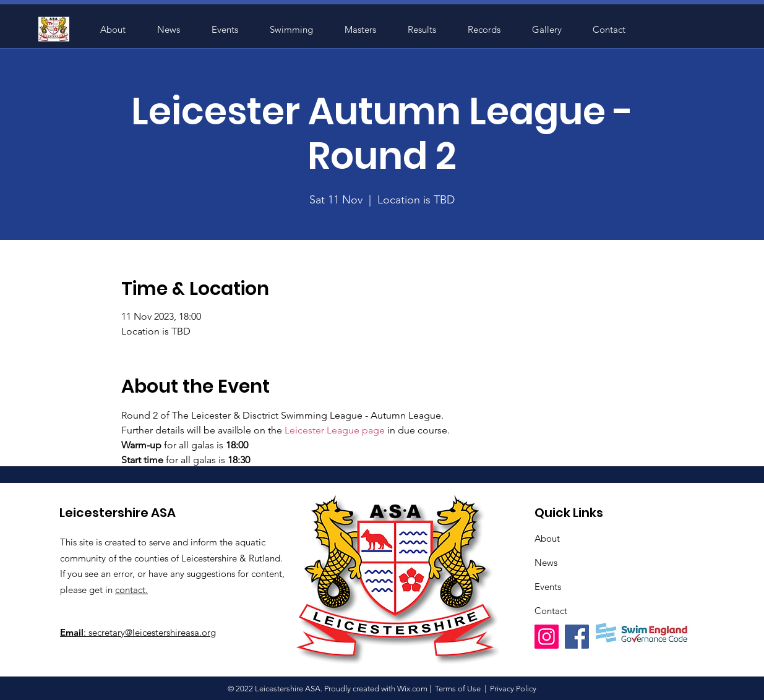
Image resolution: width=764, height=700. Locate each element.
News (546, 562)
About (547, 538)
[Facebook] (577, 637)
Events (548, 587)
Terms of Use (458, 689)
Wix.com (412, 689)
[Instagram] (547, 637)
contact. (131, 590)
